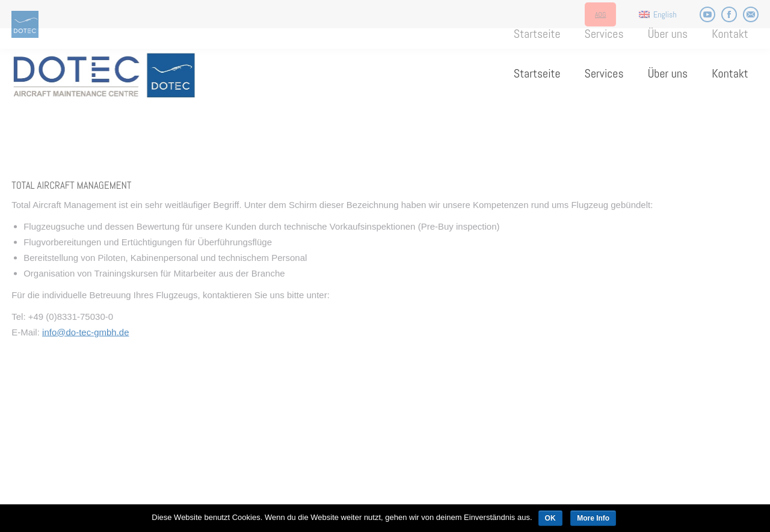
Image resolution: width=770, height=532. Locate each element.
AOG (600, 14)
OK (550, 518)
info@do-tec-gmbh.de (85, 383)
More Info (593, 518)
